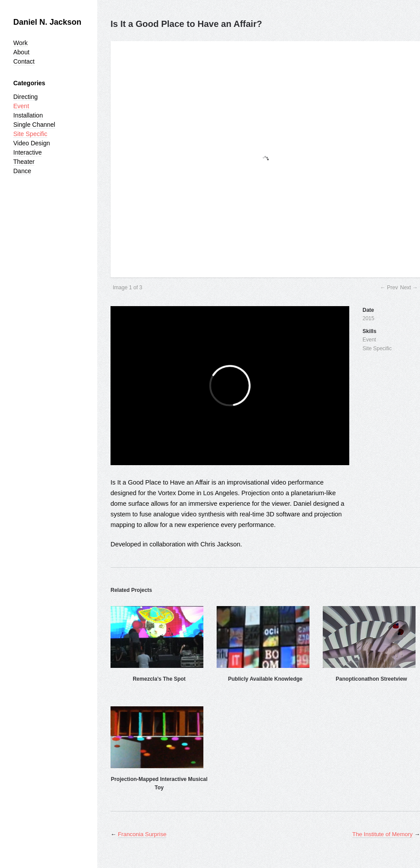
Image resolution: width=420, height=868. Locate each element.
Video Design (32, 143)
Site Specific (30, 134)
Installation (28, 115)
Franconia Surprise (142, 834)
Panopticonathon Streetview (371, 679)
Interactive (28, 152)
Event (21, 106)
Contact (24, 61)
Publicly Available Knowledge (265, 679)
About (21, 52)
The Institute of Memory (383, 834)
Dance (22, 171)
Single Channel (34, 125)
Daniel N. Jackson (47, 22)
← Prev (389, 288)
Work (20, 43)
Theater (24, 162)
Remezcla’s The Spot (159, 679)
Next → (409, 288)
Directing (25, 97)
